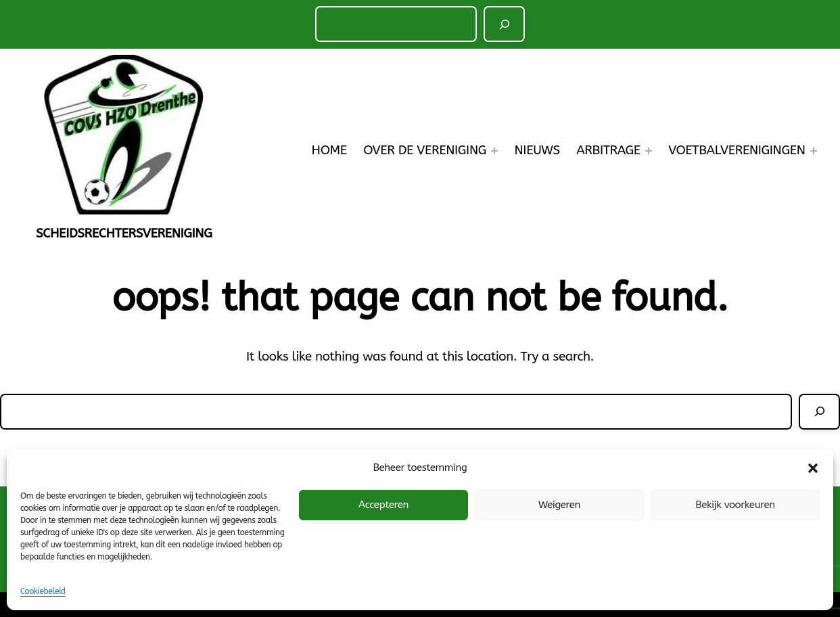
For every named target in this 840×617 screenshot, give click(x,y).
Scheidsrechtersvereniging (124, 233)
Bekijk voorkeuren (735, 505)
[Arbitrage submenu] (649, 151)
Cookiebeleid (43, 591)
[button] (813, 468)
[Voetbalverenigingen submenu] (814, 151)
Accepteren (383, 505)
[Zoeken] (504, 24)
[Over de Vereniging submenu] (494, 151)
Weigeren (559, 505)
